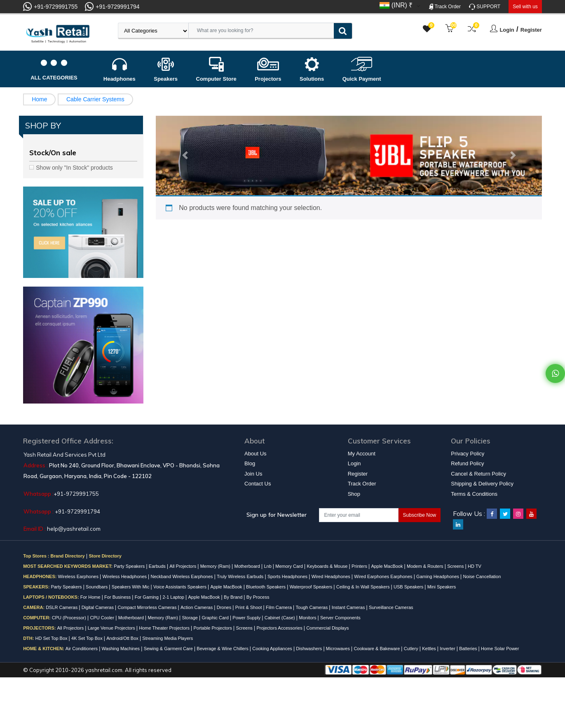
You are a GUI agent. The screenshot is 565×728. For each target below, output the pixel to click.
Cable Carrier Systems (95, 99)
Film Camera (279, 607)
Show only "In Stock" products (74, 168)
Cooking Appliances (273, 649)
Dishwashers (309, 649)
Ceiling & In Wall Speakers (364, 587)
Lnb (268, 566)
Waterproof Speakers (312, 587)
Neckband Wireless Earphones (183, 576)
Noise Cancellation (482, 576)
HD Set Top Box (52, 638)
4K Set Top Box (88, 638)
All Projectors (183, 566)
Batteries (469, 649)
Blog (250, 463)
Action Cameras (197, 607)
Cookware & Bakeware (377, 649)
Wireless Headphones (125, 576)
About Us (255, 454)
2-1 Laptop (174, 597)
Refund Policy (467, 463)
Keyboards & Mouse (328, 566)
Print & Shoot (249, 607)
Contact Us (258, 484)
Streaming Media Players (168, 638)
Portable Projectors (213, 628)
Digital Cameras (98, 607)
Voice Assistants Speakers (181, 587)
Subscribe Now (420, 515)
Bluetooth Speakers (266, 587)
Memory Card (290, 566)
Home (39, 99)
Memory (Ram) (216, 566)
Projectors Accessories (280, 628)
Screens (456, 566)
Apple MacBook (387, 566)
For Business (118, 597)
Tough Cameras (313, 607)
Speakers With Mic (131, 587)
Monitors (308, 618)
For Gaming (147, 597)
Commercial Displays (327, 628)
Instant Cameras (349, 607)
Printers (360, 566)
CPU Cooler (103, 618)
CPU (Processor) (70, 618)
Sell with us (525, 7)
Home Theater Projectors (165, 628)
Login (507, 30)
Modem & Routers (426, 566)
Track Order (445, 7)
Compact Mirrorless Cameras (148, 607)
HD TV (475, 566)
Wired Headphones (332, 576)
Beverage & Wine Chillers (223, 649)
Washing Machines (122, 649)
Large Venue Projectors (112, 628)
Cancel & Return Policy (478, 474)
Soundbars (97, 587)
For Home (91, 597)
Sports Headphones (288, 576)
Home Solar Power (500, 649)
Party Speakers (130, 566)
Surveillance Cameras (391, 607)
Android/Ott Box (123, 638)
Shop (354, 494)
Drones (225, 607)
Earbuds (158, 566)
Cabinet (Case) (280, 618)
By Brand (234, 597)
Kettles (430, 649)
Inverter (448, 649)
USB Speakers (409, 587)
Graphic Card (216, 618)
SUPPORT (485, 7)
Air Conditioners (82, 649)
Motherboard (248, 566)
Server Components (340, 618)
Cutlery (412, 649)
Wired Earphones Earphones (384, 576)
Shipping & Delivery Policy (482, 484)
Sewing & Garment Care (169, 649)
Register (531, 30)
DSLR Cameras (62, 607)
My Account (362, 454)
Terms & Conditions (474, 494)
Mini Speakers (442, 587)
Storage (190, 618)
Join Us (253, 474)
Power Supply (247, 618)
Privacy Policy (468, 454)
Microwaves (339, 649)
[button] (185, 156)
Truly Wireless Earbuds (241, 576)
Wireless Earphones (79, 576)
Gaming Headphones (438, 576)
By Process (258, 597)
